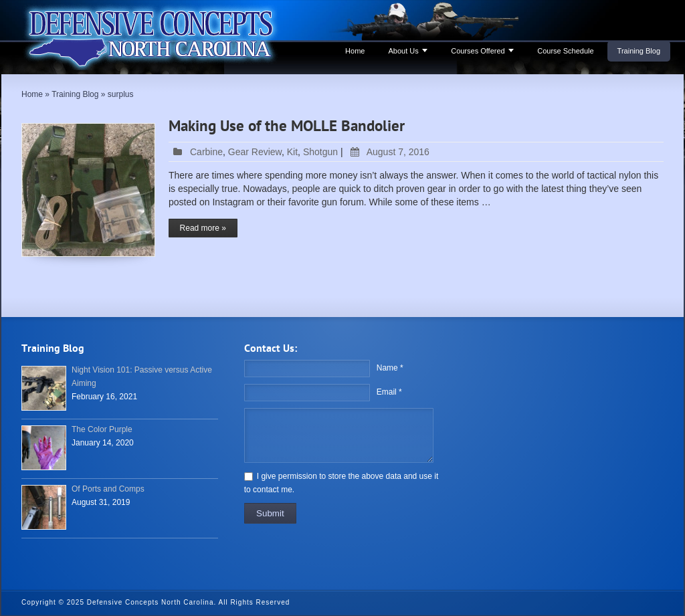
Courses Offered (478, 51)
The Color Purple (102, 429)
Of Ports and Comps (108, 489)
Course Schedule (565, 51)
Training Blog (639, 51)
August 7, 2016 (388, 152)
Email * (389, 392)
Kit (292, 152)
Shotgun (320, 152)
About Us (403, 51)
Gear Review (255, 152)
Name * (390, 368)
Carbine (206, 152)
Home (355, 51)
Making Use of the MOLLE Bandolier (287, 127)
